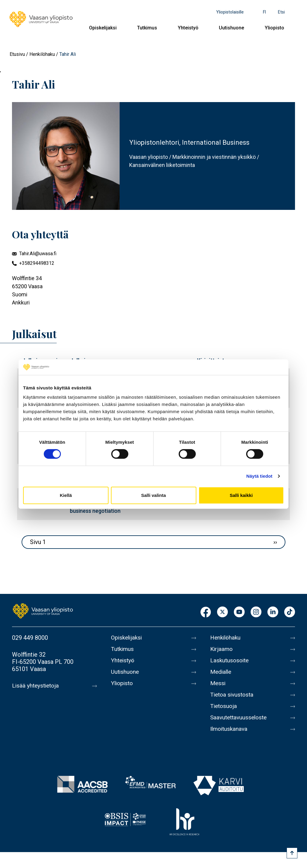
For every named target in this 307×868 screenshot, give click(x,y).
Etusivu (17, 54)
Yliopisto (274, 28)
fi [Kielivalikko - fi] (264, 12)
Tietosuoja (224, 706)
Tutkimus (147, 28)
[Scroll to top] (292, 853)
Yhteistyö (188, 28)
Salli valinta (154, 495)
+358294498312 (37, 263)
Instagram (256, 612)
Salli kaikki (241, 495)
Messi (218, 683)
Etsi (281, 12)
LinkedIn (273, 612)
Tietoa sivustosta (233, 695)
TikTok (290, 612)
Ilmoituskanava (230, 729)
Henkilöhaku (42, 54)
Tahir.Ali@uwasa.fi (38, 254)
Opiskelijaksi (103, 28)
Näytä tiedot (259, 476)
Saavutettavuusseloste (240, 718)
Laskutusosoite (230, 661)
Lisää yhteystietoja (36, 686)
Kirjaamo (222, 649)
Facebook (206, 612)
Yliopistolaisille (230, 12)
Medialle (222, 672)
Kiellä (66, 495)
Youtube (239, 612)
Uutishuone (231, 28)
